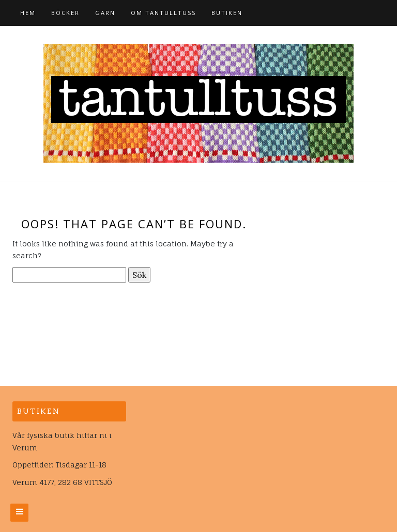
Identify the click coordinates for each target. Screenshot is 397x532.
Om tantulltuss (163, 13)
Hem (28, 13)
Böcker (65, 13)
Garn (105, 13)
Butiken (227, 13)
